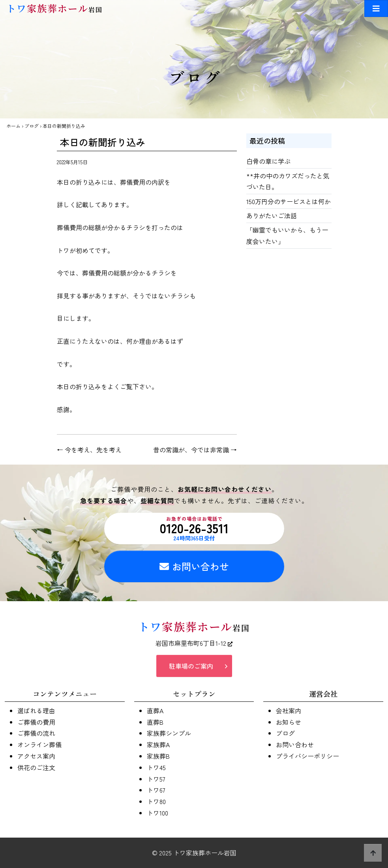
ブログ (32, 126)
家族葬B (158, 756)
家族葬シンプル (169, 733)
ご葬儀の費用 (36, 722)
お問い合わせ (194, 566)
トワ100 (157, 813)
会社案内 (289, 711)
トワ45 (156, 767)
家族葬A (158, 744)
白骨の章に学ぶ (268, 161)
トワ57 (156, 779)
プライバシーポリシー (307, 756)
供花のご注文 (36, 767)
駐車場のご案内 (191, 666)
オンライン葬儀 (39, 744)
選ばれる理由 (36, 711)
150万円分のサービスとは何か (289, 201)
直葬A (155, 711)
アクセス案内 (36, 756)
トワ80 (156, 801)
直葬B (155, 722)
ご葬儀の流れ (36, 733)
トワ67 (156, 790)
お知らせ (289, 722)
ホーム (13, 126)
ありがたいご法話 (272, 216)
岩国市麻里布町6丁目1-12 (194, 643)
